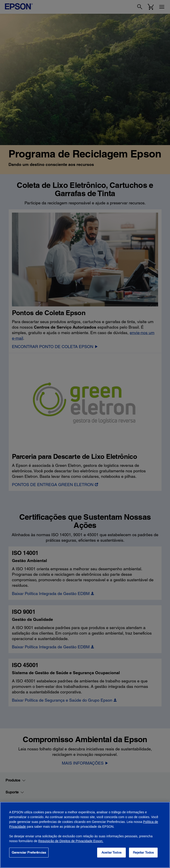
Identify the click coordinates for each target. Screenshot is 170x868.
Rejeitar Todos (143, 852)
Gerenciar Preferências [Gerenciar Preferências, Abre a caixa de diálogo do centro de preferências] (29, 852)
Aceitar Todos (111, 852)
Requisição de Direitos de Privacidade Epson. (71, 841)
